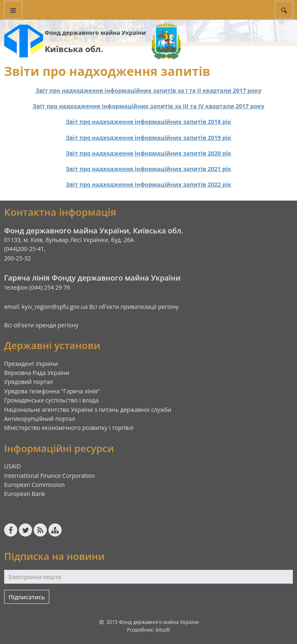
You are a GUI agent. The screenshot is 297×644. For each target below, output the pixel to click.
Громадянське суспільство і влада (51, 400)
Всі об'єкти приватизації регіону (134, 307)
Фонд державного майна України (95, 33)
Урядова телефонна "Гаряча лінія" (52, 391)
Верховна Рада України (37, 373)
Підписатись (27, 597)
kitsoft (163, 630)
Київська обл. (74, 49)
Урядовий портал (29, 382)
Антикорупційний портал (40, 419)
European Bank (25, 494)
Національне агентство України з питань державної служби (88, 410)
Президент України (31, 364)
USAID (13, 466)
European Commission (35, 485)
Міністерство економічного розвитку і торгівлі (69, 428)
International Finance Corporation (49, 476)
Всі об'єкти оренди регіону (41, 325)
